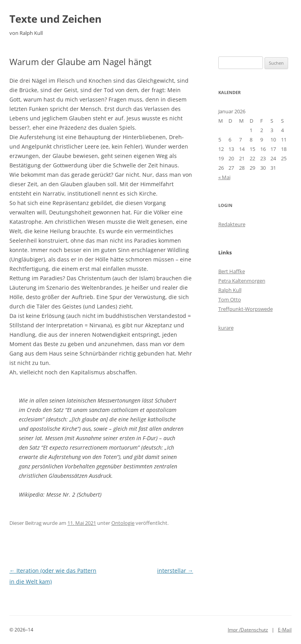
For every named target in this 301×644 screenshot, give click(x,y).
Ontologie (123, 523)
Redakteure (232, 224)
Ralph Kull (230, 290)
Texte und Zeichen (55, 19)
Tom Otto (230, 299)
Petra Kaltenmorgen (242, 281)
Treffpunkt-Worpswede (246, 309)
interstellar (175, 571)
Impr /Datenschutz (248, 630)
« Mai (224, 177)
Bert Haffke (232, 271)
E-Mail (285, 630)
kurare (226, 328)
